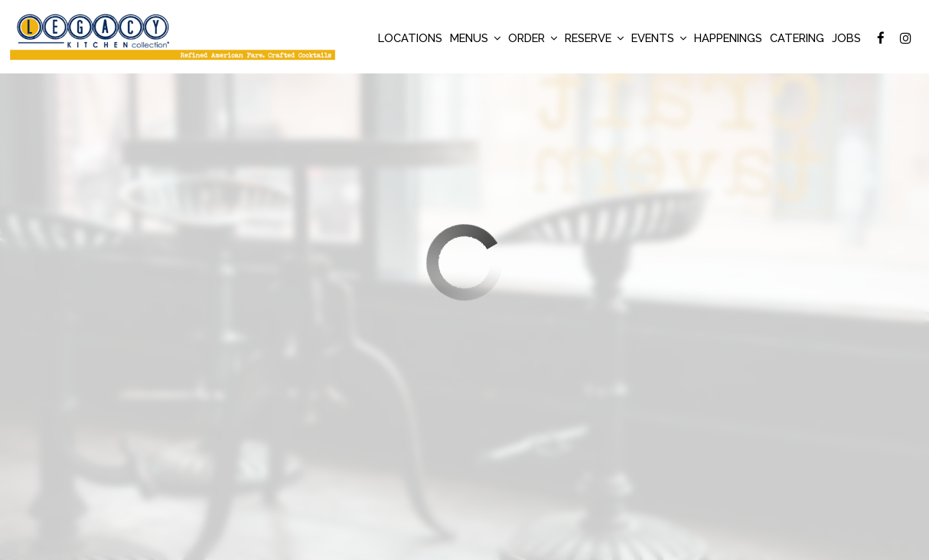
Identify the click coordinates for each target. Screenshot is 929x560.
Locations (410, 38)
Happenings (728, 38)
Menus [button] (475, 38)
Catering (797, 38)
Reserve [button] (594, 38)
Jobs (846, 38)
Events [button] (659, 38)
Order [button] (533, 38)
